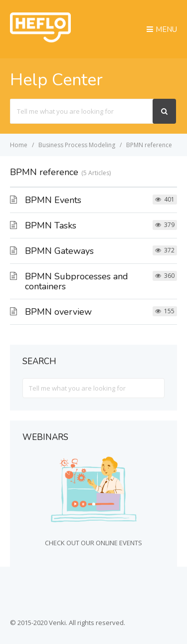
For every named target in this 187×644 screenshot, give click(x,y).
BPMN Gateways (59, 251)
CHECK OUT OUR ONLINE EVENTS (93, 543)
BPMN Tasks (51, 225)
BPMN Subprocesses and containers (77, 281)
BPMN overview (58, 312)
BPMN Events (53, 200)
